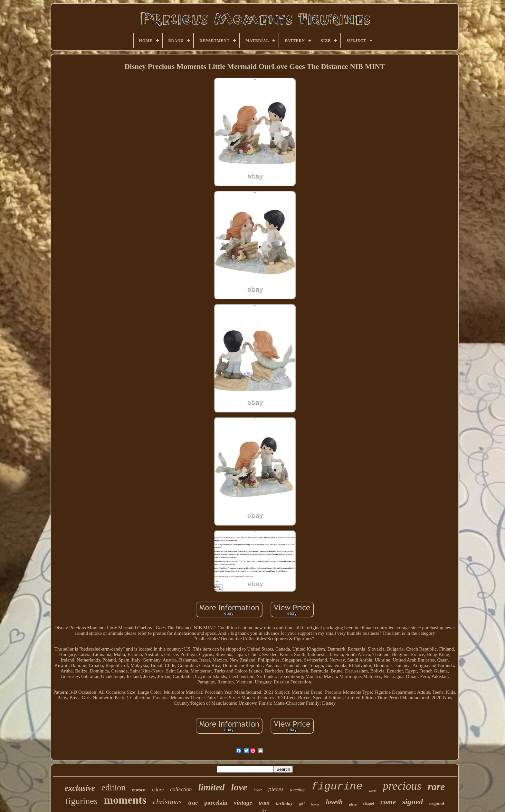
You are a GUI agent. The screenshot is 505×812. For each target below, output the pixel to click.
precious (402, 786)
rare (436, 787)
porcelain (216, 803)
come (388, 802)
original (437, 803)
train (264, 803)
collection (181, 789)
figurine (337, 787)
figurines (81, 801)
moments (125, 800)
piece (353, 804)
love (239, 787)
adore (158, 790)
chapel (368, 803)
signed (413, 802)
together (297, 790)
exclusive (80, 788)
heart (258, 790)
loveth (334, 802)
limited (211, 787)
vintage (243, 802)
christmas (167, 802)
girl (302, 804)
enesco (139, 790)
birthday (284, 803)
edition (114, 788)
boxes (315, 804)
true (193, 803)
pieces (276, 789)
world (372, 791)
